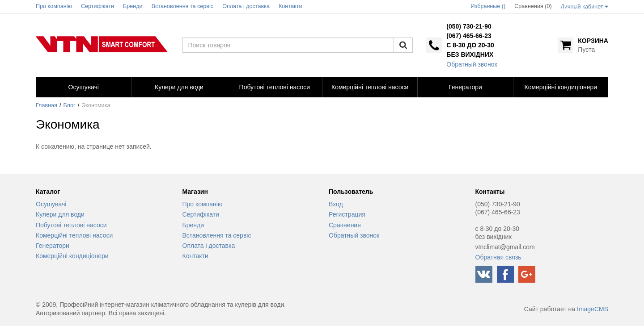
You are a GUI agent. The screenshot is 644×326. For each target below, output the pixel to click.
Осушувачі (51, 204)
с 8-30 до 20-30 (470, 45)
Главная (47, 105)
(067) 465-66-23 (469, 36)
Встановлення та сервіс (217, 235)
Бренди (193, 225)
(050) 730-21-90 (469, 26)
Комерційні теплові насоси (74, 235)
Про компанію (203, 204)
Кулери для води (60, 214)
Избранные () (488, 6)
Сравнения (345, 225)
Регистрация (347, 214)
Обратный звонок (472, 64)
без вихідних (470, 54)
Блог (70, 105)
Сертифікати (201, 214)
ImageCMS (593, 309)
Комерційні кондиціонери (72, 256)
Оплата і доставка (209, 246)
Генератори (53, 246)
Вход (336, 204)
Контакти (195, 256)
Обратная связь (498, 257)
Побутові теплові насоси (71, 225)
